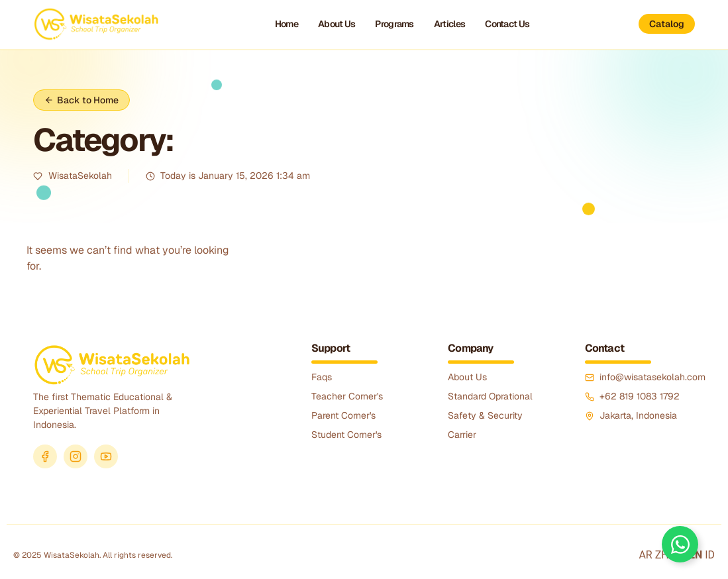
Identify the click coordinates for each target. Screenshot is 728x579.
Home (286, 24)
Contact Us (507, 24)
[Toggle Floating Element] (680, 544)
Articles (449, 24)
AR (645, 555)
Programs (394, 24)
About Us (337, 24)
